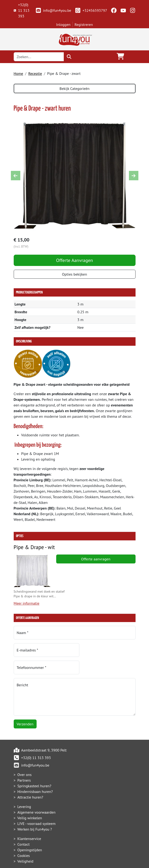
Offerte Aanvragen (75, 261)
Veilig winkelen (30, 801)
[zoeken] (69, 57)
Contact (24, 828)
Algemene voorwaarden (37, 796)
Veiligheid (26, 845)
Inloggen (63, 24)
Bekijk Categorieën (74, 88)
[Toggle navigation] (132, 57)
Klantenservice (29, 822)
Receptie (35, 73)
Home (18, 73)
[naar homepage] (75, 39)
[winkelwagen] (120, 57)
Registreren (84, 24)
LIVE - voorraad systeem (37, 807)
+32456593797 (91, 10)
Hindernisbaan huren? (35, 775)
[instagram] (133, 10)
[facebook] (114, 10)
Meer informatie (27, 604)
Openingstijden (30, 833)
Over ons (25, 758)
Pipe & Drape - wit (34, 548)
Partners (24, 764)
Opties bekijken (75, 275)
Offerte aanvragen (96, 560)
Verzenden (25, 707)
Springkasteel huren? (34, 769)
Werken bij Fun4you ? (35, 813)
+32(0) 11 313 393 (22, 10)
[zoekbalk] (39, 57)
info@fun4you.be (53, 10)
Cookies (24, 839)
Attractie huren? (30, 781)
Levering (24, 790)
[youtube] (123, 10)
